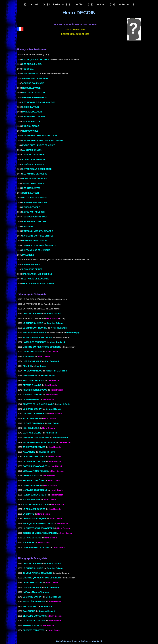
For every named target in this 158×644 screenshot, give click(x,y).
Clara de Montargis (34, 457)
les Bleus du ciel (33, 352)
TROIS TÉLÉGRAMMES (33, 155)
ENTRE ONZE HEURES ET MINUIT (38, 145)
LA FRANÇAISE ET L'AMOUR (36, 250)
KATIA (26, 592)
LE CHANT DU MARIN (33, 323)
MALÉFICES (28, 255)
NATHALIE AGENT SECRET (35, 241)
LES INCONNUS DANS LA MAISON (39, 102)
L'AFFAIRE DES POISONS (34, 202)
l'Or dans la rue (32, 361)
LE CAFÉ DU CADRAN (33, 423)
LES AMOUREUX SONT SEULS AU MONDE (42, 140)
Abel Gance (41, 366)
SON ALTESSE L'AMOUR (35, 333)
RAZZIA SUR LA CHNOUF (34, 198)
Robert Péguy (73, 333)
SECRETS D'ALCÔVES (34, 480)
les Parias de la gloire (36, 547)
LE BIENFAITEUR (30, 107)
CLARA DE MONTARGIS (34, 159)
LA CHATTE (28, 226)
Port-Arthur (30, 376)
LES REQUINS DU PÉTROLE (36, 59)
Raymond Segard (47, 452)
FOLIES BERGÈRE (31, 207)
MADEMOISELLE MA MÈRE (35, 78)
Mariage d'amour (33, 395)
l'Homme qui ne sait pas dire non (41, 347)
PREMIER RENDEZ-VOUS (34, 97)
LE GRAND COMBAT (33, 409)
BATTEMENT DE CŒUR (33, 93)
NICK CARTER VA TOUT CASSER (38, 284)
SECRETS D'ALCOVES (33, 183)
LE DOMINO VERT (31, 74)
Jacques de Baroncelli (56, 371)
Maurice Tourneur (41, 592)
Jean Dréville (64, 404)
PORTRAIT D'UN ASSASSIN (36, 438)
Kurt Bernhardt (52, 361)
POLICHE (27, 366)
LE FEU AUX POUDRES (34, 212)
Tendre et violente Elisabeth (40, 533)
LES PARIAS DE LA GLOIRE (36, 279)
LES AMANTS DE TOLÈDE (35, 174)
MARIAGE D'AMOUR (32, 112)
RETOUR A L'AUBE (31, 88)
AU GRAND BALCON (32, 150)
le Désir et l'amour (34, 461)
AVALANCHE (29, 452)
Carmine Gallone (53, 314)
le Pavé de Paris (32, 538)
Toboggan (29, 356)
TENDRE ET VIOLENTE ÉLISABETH (39, 245)
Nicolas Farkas (48, 376)
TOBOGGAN (28, 69)
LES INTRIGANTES (31, 188)
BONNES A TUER (30, 193)
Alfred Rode (47, 606)
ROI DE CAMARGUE (32, 371)
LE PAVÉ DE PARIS (31, 264)
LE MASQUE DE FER (32, 269)
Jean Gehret (53, 423)
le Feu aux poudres (34, 509)
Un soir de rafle (32, 314)
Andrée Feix (52, 433)
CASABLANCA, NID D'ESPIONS (37, 274)
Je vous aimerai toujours (37, 337)
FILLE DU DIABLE (31, 126)
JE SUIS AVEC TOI (31, 121)
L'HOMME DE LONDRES (34, 117)
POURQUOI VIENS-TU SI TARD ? (38, 231)
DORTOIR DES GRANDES (34, 179)
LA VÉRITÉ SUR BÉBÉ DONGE (37, 169)
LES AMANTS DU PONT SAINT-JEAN (40, 136)
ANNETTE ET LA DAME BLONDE (38, 404)
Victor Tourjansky (59, 328)
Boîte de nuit (30, 606)
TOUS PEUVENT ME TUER (35, 217)
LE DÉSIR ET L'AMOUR (33, 164)
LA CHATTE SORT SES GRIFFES (38, 236)
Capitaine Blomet (33, 433)
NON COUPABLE (30, 131)
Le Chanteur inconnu (35, 328)
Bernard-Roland (54, 409)
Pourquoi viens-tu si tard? (38, 523)
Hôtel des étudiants (35, 342)
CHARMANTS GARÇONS (34, 222)
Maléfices (29, 543)
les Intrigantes (32, 485)
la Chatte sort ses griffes (38, 528)
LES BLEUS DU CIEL (32, 64)
